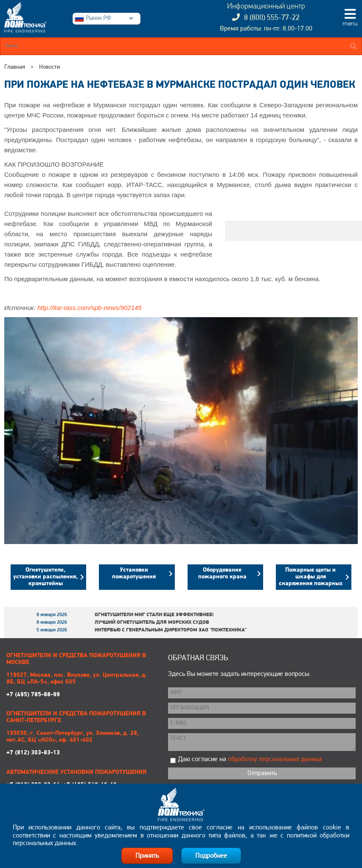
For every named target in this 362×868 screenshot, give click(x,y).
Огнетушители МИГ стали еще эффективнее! (154, 615)
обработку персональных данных (275, 759)
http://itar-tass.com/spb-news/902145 (90, 308)
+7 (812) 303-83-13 (81, 743)
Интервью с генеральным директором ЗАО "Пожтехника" (171, 630)
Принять (147, 856)
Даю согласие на (250, 759)
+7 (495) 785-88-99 (81, 685)
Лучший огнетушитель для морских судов (152, 622)
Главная (15, 67)
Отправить (262, 773)
